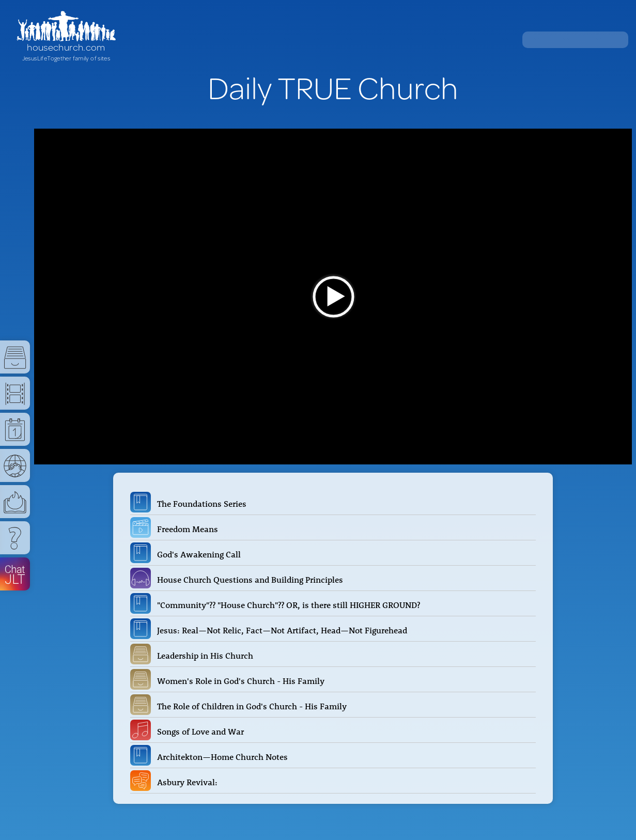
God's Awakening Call (201, 554)
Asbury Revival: (189, 782)
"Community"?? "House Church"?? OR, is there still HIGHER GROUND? (291, 605)
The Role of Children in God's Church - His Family (254, 706)
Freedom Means (190, 529)
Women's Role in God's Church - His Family (243, 681)
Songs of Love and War (203, 732)
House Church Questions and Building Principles (252, 580)
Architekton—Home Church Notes (224, 757)
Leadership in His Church (207, 656)
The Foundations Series (204, 504)
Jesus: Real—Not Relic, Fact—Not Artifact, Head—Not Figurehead (284, 630)
